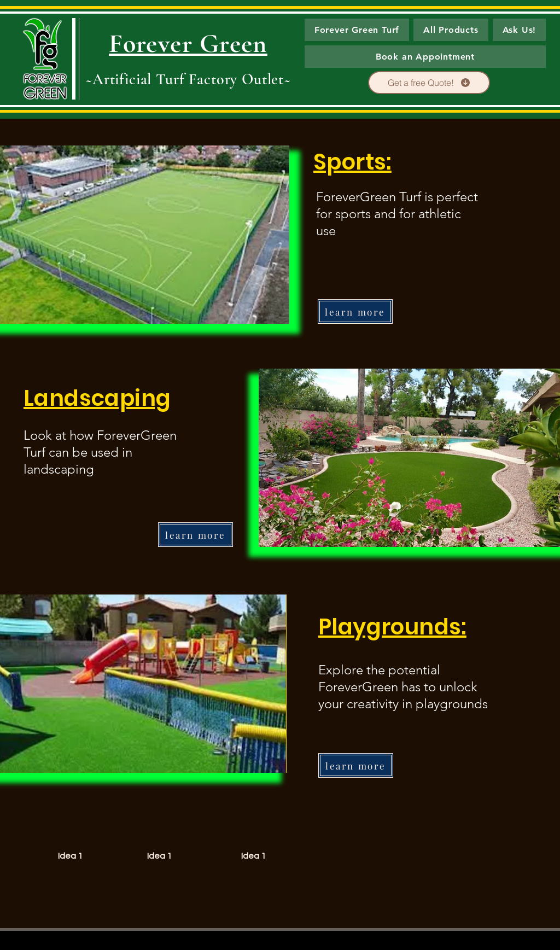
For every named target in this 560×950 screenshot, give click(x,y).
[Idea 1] (70, 856)
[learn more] (355, 311)
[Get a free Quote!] (429, 83)
